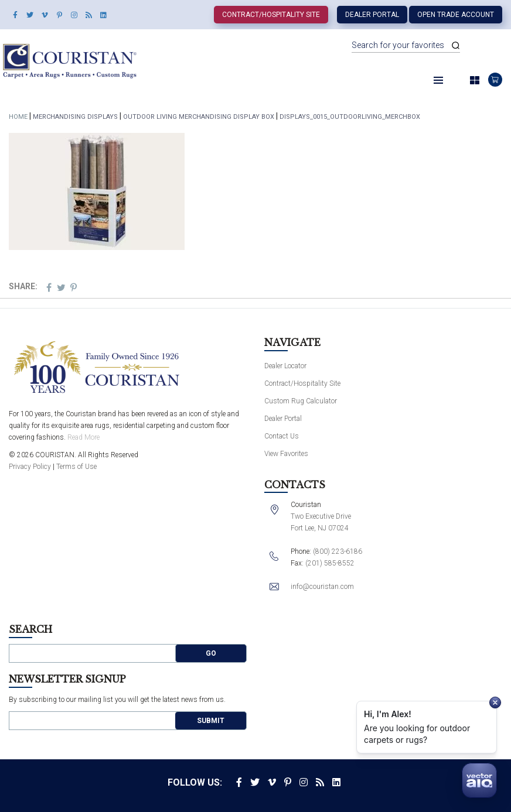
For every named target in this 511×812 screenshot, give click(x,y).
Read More (84, 437)
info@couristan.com (322, 587)
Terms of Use (76, 467)
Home (18, 117)
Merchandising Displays (75, 117)
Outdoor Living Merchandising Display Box (199, 117)
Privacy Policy (30, 467)
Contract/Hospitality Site (271, 15)
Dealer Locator (285, 366)
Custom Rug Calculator (301, 401)
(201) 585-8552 (330, 563)
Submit (211, 721)
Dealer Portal (372, 15)
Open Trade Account (456, 15)
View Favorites (286, 454)
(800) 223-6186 (338, 551)
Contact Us (282, 436)
